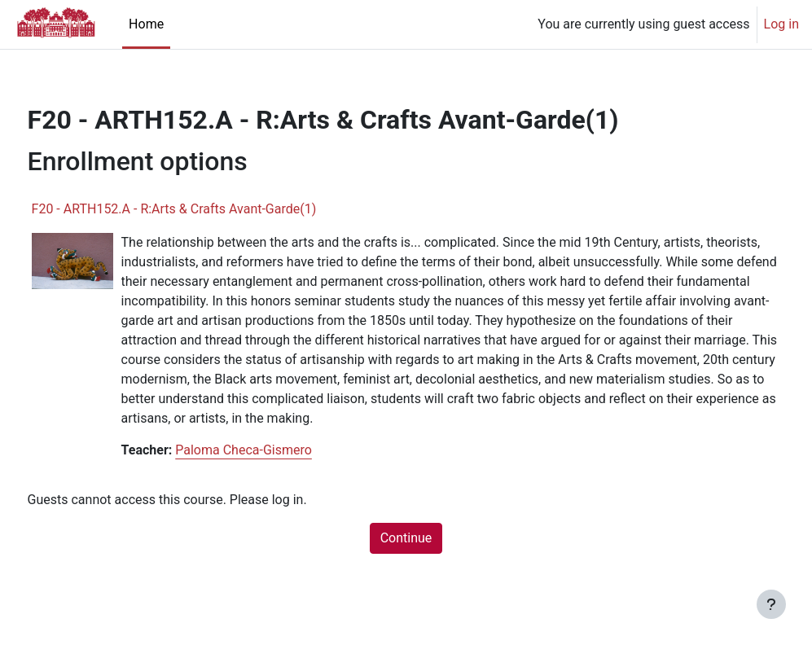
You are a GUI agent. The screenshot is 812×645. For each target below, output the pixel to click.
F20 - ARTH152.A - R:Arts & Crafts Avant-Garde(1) (204, 209)
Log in (781, 24)
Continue (406, 557)
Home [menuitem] (146, 24)
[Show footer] (771, 604)
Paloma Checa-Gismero (274, 469)
